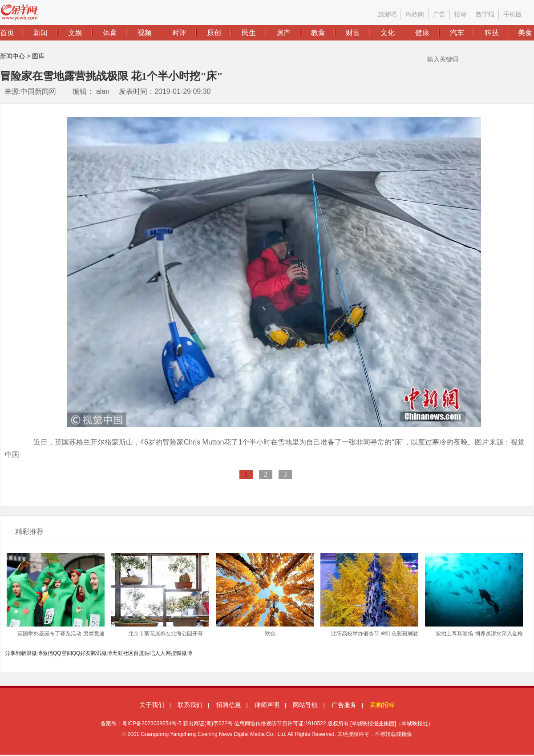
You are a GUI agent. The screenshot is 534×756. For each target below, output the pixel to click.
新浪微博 (32, 653)
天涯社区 (123, 653)
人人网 (163, 653)
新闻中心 (12, 56)
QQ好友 (82, 653)
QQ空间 (63, 653)
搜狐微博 (182, 653)
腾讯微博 (101, 653)
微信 (48, 653)
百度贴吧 (144, 653)
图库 (38, 56)
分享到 (13, 653)
